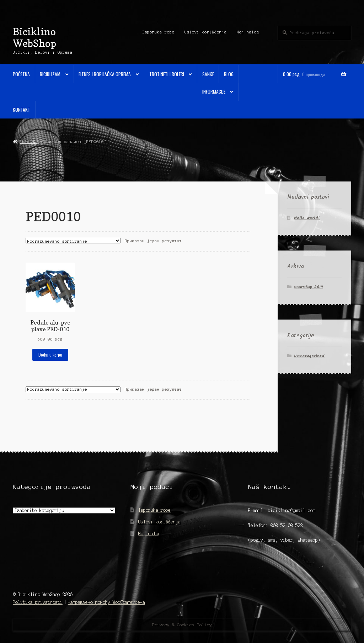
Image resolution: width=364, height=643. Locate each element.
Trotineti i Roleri (167, 74)
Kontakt (22, 110)
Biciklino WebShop (34, 37)
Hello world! (307, 218)
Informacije (214, 91)
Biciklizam (50, 74)
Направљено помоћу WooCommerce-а (106, 602)
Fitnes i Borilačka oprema (105, 74)
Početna (21, 74)
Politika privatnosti (38, 602)
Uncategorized (309, 356)
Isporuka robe (158, 32)
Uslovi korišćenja (206, 32)
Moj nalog (248, 32)
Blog (229, 74)
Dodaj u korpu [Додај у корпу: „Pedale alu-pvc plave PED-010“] (50, 355)
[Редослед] (73, 241)
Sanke (208, 74)
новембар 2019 (308, 287)
